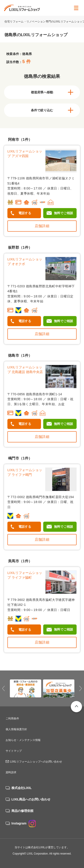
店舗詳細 (42, 226)
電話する (25, 213)
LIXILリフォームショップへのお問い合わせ (36, 762)
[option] (26, 688)
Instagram (24, 823)
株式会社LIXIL (22, 788)
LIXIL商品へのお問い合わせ (31, 799)
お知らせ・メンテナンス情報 (23, 740)
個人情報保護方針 (16, 729)
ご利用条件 (12, 719)
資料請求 (11, 772)
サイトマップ (14, 751)
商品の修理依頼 (22, 811)
